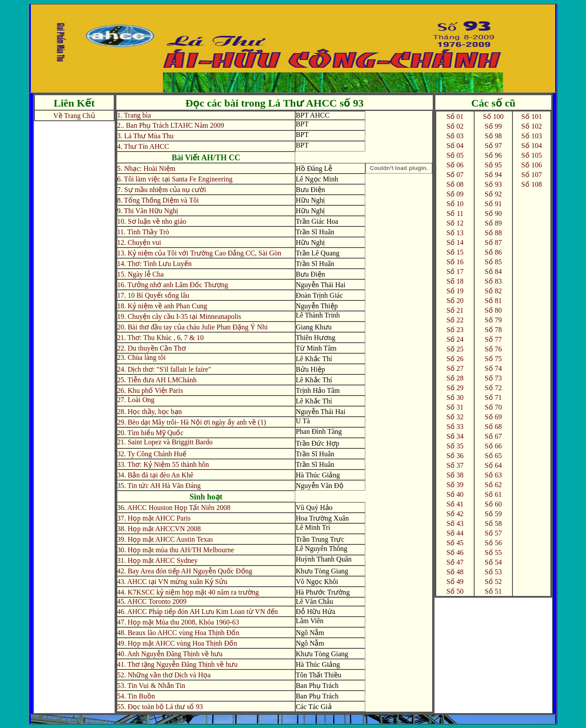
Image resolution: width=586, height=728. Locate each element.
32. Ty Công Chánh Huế (152, 454)
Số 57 (493, 533)
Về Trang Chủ (74, 116)
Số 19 (455, 291)
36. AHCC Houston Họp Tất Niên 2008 (174, 508)
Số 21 (455, 310)
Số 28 (455, 378)
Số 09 (455, 194)
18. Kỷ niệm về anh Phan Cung (162, 306)
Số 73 (493, 378)
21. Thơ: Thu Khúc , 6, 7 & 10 (161, 338)
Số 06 (455, 165)
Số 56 (493, 543)
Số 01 (455, 116)
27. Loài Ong (136, 400)
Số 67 (493, 436)
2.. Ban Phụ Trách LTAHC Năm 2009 (171, 125)
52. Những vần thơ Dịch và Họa (164, 675)
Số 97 (493, 146)
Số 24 (455, 339)
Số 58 (493, 523)
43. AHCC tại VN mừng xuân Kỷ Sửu (172, 582)
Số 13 (455, 233)
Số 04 (455, 146)
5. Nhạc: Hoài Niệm (146, 168)
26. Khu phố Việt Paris (150, 390)
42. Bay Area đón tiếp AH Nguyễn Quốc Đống (185, 571)
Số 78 (493, 330)
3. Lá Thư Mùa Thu (145, 136)
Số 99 (493, 126)
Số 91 (493, 204)
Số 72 (493, 388)
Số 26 (455, 359)
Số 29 (455, 388)
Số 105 (532, 155)
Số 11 (455, 213)
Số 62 (493, 485)
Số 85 (493, 262)
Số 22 (455, 320)
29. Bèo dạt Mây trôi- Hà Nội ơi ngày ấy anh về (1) (192, 422)
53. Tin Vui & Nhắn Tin (151, 686)
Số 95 (493, 165)
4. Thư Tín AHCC (143, 146)
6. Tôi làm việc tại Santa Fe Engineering (175, 179)
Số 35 (455, 446)
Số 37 (455, 465)
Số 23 (455, 330)
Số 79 (493, 320)
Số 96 (493, 155)
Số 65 (493, 456)
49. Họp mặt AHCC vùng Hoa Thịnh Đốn (177, 643)
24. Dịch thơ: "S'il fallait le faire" (164, 369)
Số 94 (493, 175)
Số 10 (455, 204)
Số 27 (455, 368)
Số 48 (455, 572)
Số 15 (455, 252)
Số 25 (455, 349)
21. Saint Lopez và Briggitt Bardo (165, 442)
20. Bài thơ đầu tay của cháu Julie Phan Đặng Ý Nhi (193, 327)
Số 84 (493, 272)
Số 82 (493, 291)
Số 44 (455, 533)
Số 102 (532, 126)
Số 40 (455, 494)
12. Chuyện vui (139, 242)
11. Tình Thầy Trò (143, 232)
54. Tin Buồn (136, 696)
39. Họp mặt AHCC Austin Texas (165, 539)
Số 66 (493, 446)
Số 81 (493, 301)
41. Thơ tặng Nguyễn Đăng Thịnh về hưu (178, 664)
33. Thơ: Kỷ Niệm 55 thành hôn (163, 464)
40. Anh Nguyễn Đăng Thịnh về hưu (170, 654)
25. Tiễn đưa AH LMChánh (157, 380)
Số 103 (532, 136)
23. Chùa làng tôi (141, 357)
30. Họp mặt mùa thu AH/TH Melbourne (176, 550)
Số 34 (455, 436)
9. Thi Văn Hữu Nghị (148, 211)
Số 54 (493, 562)
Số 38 (455, 475)
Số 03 (455, 136)
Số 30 (455, 397)
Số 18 (455, 281)
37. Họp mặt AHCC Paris (154, 518)
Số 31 (455, 407)
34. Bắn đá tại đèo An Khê (155, 475)
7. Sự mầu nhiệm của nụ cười (162, 190)
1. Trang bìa (134, 115)
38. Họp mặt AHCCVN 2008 (159, 529)
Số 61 (493, 494)
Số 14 (455, 242)
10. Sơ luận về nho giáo (152, 221)
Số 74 (493, 368)
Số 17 (455, 272)
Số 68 (493, 427)
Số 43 (455, 523)
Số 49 (455, 582)
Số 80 (493, 310)
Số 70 (493, 407)
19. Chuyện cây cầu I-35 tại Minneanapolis (179, 316)
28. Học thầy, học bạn (150, 412)
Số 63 (493, 475)
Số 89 (493, 223)
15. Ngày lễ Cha (141, 274)
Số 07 (455, 175)
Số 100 (493, 116)
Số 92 (493, 194)
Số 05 (455, 155)
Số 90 (493, 213)
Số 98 (493, 136)
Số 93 (493, 184)
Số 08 (455, 184)
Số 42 (455, 514)
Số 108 (532, 184)
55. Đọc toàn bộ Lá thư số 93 (160, 707)
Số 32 (455, 417)
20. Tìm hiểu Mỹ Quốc (150, 433)
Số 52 (493, 582)
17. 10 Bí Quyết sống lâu (153, 295)
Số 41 (455, 504)
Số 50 (455, 591)
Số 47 (455, 562)
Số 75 (493, 359)
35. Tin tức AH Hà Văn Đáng (159, 486)
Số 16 (455, 262)
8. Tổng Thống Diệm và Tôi (158, 200)
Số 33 (455, 427)
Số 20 (455, 301)
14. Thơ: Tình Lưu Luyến (154, 264)
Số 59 (493, 514)
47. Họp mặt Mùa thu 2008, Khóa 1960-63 (178, 622)
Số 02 (455, 126)
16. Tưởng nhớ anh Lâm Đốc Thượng (173, 285)
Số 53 (493, 572)
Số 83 (493, 281)
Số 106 (532, 165)
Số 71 (493, 397)
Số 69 (493, 417)
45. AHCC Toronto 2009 (152, 601)
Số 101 (532, 116)
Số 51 (493, 591)
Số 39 (455, 485)
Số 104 (532, 146)
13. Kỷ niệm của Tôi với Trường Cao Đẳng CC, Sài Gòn (199, 253)
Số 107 (532, 175)
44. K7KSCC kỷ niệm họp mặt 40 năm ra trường (188, 592)
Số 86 (493, 252)
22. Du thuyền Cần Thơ (152, 348)
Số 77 (493, 339)
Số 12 (455, 223)
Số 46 (455, 552)
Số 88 (493, 233)
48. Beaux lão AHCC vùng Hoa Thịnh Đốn (178, 633)
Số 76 (493, 349)
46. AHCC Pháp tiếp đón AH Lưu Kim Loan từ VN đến (198, 612)
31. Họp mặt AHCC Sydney (158, 560)
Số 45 (455, 543)
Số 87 (493, 242)
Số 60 (493, 504)
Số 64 (493, 465)
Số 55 (493, 552)
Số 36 (455, 456)
